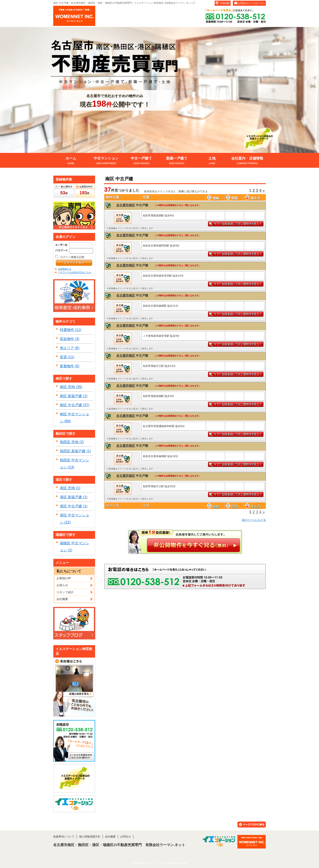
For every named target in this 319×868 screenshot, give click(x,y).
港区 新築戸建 (71, 497)
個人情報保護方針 (90, 837)
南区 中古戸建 (71, 405)
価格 (213, 198)
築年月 (253, 198)
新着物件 (67, 366)
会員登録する (65, 269)
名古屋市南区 (126, 205)
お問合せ (126, 837)
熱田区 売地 (69, 442)
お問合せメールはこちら (252, 3)
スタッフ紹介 (65, 592)
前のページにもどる (254, 520)
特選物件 (67, 330)
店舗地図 (225, 3)
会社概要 (62, 599)
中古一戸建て (141, 161)
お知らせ (62, 585)
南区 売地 (67, 387)
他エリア (67, 348)
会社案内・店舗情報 (247, 161)
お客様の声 (64, 578)
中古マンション (106, 161)
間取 (232, 198)
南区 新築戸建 (71, 396)
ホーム (71, 161)
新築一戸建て (177, 161)
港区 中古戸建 (71, 506)
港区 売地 (67, 488)
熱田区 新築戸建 (73, 451)
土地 (212, 161)
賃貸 (63, 357)
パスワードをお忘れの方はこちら (75, 272)
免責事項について (64, 837)
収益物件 (67, 339)
